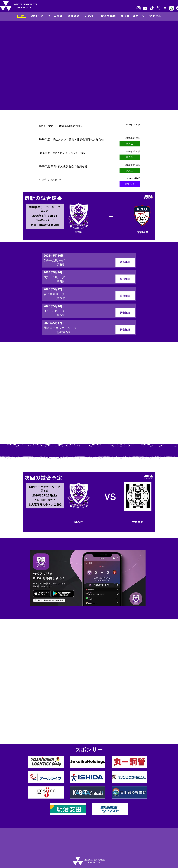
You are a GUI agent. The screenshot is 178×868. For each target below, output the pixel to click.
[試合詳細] (125, 262)
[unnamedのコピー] (165, 8)
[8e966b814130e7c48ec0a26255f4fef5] (172, 8)
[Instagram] (139, 8)
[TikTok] (152, 8)
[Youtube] (145, 8)
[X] (158, 8)
